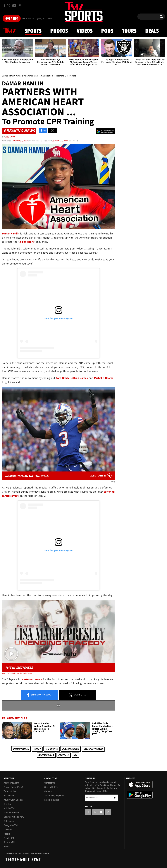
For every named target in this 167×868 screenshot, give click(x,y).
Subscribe (115, 798)
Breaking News (71, 749)
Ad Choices (9, 796)
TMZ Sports (51, 749)
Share (40, 695)
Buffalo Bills (46, 755)
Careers (48, 791)
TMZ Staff (10, 137)
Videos (85, 31)
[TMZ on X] (9, 6)
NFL (75, 755)
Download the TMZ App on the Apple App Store (140, 785)
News (10, 31)
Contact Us (50, 783)
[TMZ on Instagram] (20, 6)
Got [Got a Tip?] (12, 19)
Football (64, 755)
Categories (9, 821)
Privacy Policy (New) (13, 787)
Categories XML (11, 825)
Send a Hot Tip (51, 787)
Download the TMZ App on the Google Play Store (140, 795)
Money (37, 749)
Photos (59, 31)
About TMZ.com (11, 783)
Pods (107, 31)
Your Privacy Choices (14, 800)
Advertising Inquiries (54, 796)
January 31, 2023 (20, 141)
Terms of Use (10, 791)
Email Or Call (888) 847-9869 (37, 19)
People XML (9, 838)
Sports (33, 31)
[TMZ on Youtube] (14, 6)
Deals (152, 31)
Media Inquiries (52, 800)
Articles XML (10, 808)
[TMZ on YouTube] (101, 812)
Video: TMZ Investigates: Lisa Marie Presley (17, 673)
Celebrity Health (93, 749)
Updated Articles (11, 813)
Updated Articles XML (14, 817)
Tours (129, 31)
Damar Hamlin (21, 749)
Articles (7, 804)
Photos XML (9, 842)
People (7, 834)
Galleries (8, 830)
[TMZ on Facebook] (4, 6)
